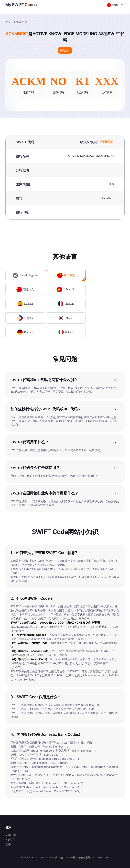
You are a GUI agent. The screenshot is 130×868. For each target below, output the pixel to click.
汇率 (8, 844)
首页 (8, 22)
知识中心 (11, 835)
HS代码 (10, 840)
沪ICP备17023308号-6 (66, 858)
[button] (65, 380)
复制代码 (65, 50)
